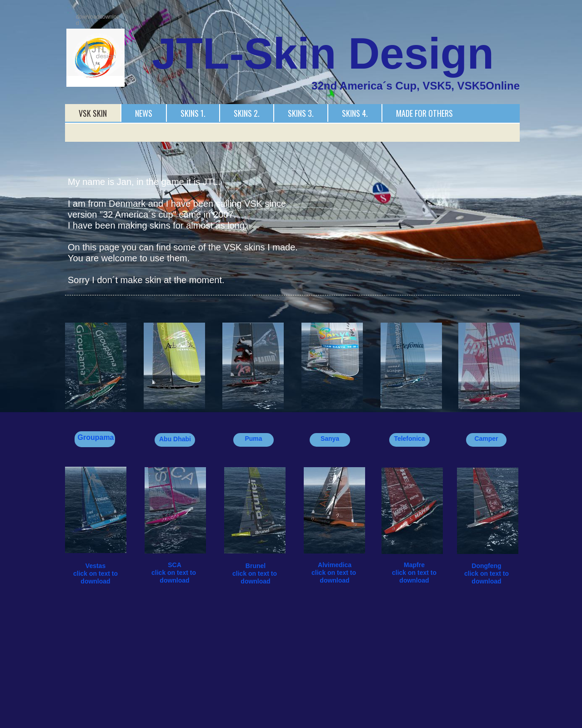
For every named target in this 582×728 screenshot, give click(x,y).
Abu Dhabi (175, 439)
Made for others (424, 113)
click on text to (175, 573)
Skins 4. (355, 113)
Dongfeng (486, 566)
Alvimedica (335, 565)
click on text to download (96, 577)
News (144, 113)
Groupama (95, 437)
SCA (175, 565)
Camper (486, 439)
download (174, 580)
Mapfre (414, 565)
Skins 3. (301, 113)
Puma (253, 439)
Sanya (330, 439)
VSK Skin (93, 113)
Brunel (256, 566)
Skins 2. (247, 113)
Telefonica (409, 439)
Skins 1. (193, 113)
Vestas (95, 566)
